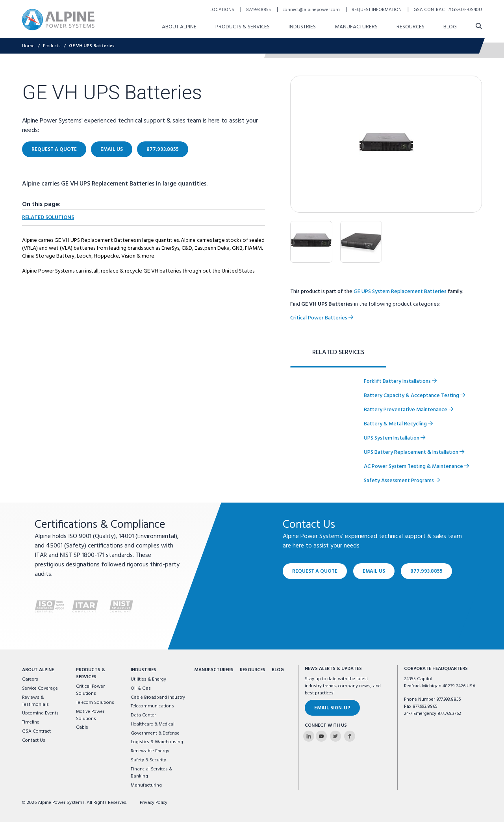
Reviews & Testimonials (35, 701)
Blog (278, 670)
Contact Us (34, 740)
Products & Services (91, 674)
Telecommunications (152, 706)
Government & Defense (155, 733)
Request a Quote (315, 571)
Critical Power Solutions (90, 690)
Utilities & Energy (148, 679)
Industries (144, 670)
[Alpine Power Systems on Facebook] (350, 736)
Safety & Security (148, 760)
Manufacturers (214, 670)
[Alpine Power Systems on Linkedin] (309, 736)
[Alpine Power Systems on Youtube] (321, 736)
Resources (253, 670)
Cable (82, 727)
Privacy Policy (154, 803)
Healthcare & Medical (153, 724)
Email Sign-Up (332, 708)
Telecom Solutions (95, 703)
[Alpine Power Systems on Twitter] (335, 736)
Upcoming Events (40, 713)
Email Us (374, 571)
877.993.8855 (426, 571)
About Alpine (38, 670)
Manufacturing (146, 785)
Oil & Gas (141, 688)
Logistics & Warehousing (157, 742)
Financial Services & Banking (151, 773)
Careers (30, 679)
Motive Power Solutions (90, 715)
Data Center (143, 715)
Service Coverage (40, 688)
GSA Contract (36, 731)
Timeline (31, 722)
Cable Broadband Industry (158, 698)
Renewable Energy (150, 751)
